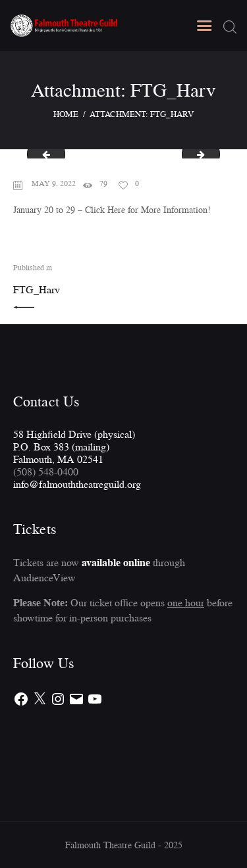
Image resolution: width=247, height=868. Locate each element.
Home (66, 114)
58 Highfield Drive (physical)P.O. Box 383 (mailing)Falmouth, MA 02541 (74, 446)
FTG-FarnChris (42, 154)
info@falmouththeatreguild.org (77, 484)
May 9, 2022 (54, 183)
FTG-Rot (215, 154)
